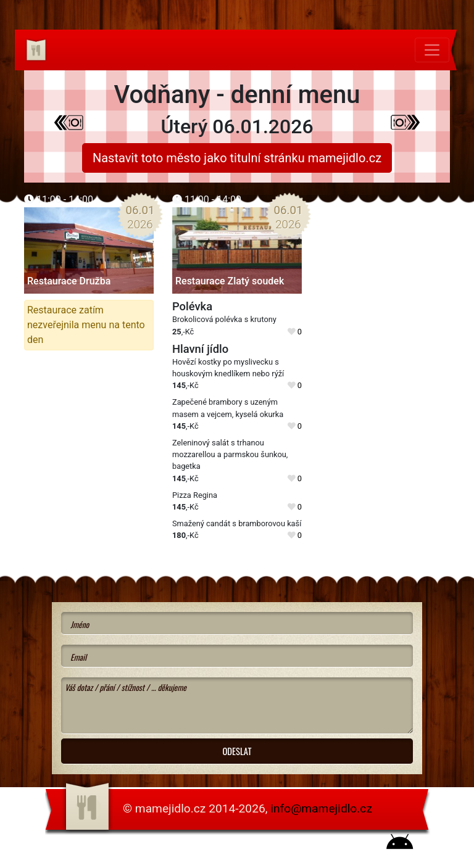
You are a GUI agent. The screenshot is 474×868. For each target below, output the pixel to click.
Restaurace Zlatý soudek (230, 281)
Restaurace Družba (69, 281)
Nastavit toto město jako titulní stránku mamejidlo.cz (237, 158)
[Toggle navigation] (432, 50)
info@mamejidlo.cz (321, 808)
